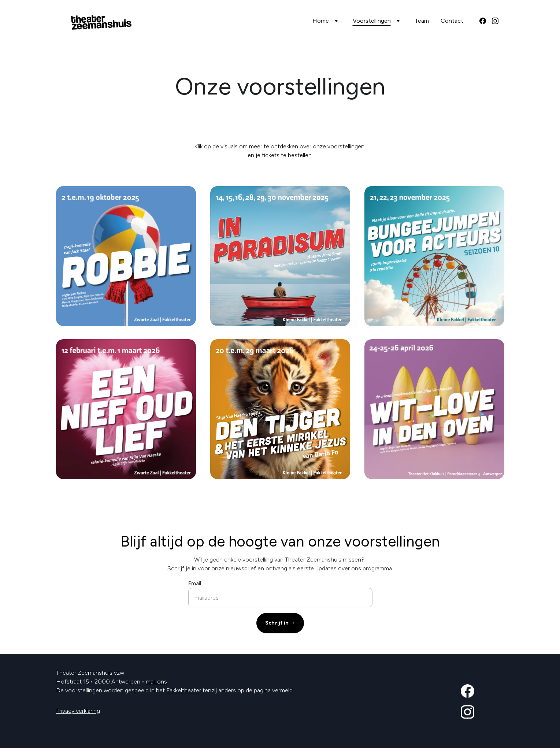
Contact (452, 21)
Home (321, 21)
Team (422, 21)
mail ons (156, 682)
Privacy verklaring (78, 711)
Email (195, 583)
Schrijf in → (280, 623)
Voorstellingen (372, 21)
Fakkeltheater (184, 690)
